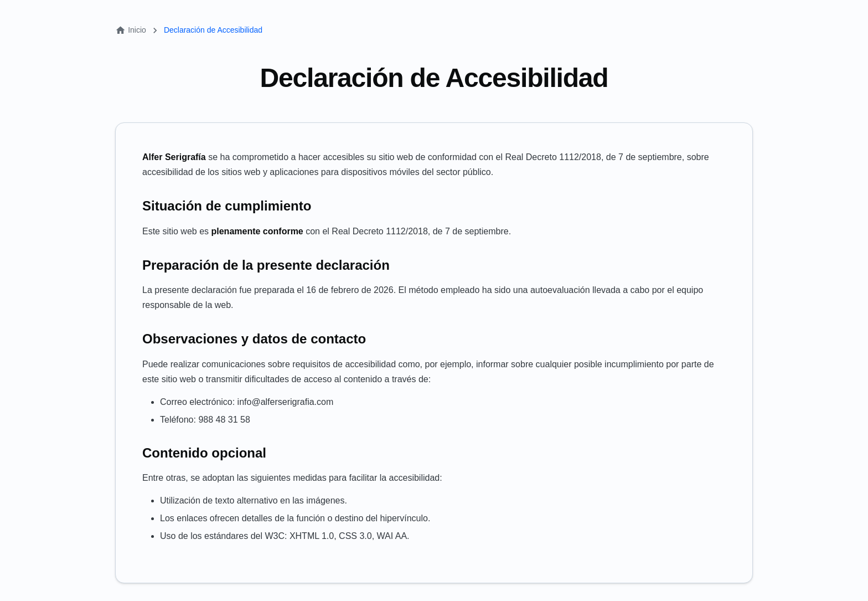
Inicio (131, 30)
